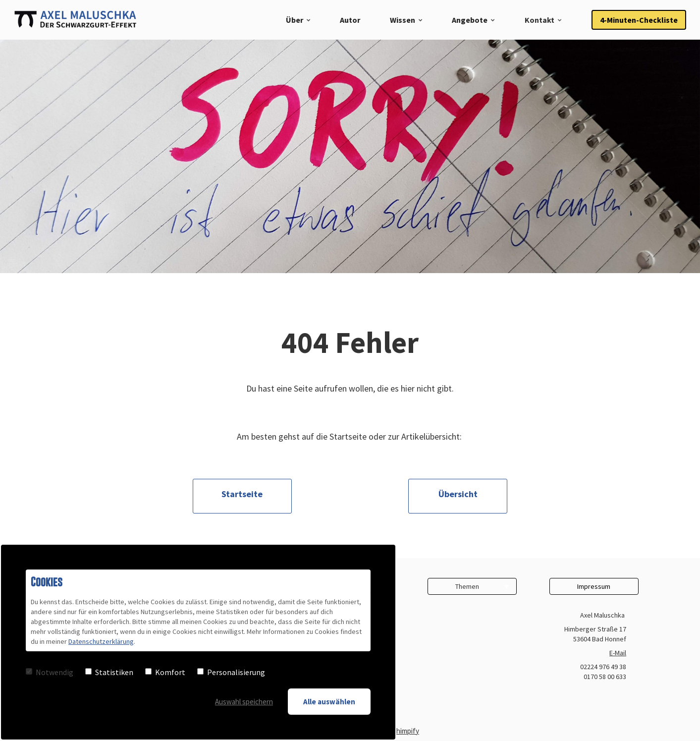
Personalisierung (231, 672)
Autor (350, 20)
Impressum (594, 586)
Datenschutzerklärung (101, 641)
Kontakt (539, 20)
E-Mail (618, 653)
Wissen (403, 20)
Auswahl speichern (244, 702)
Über (295, 20)
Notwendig (50, 672)
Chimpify (405, 731)
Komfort (165, 672)
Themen (467, 586)
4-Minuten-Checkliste (639, 20)
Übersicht (458, 494)
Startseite (242, 494)
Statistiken (109, 672)
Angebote (470, 20)
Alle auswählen (329, 702)
